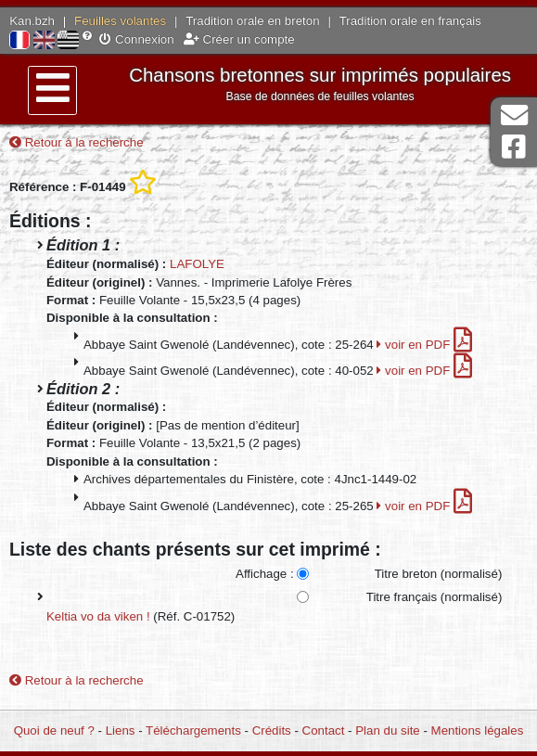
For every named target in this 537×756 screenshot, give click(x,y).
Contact (324, 730)
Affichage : (265, 574)
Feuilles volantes (120, 21)
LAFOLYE (197, 264)
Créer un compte (239, 39)
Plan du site (387, 730)
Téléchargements (193, 730)
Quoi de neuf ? (54, 730)
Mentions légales (478, 730)
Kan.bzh (32, 21)
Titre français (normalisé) (435, 597)
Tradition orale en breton (252, 21)
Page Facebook (514, 147)
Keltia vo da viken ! (98, 616)
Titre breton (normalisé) (439, 574)
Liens (121, 730)
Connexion (136, 39)
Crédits (272, 730)
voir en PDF (424, 345)
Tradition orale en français (410, 21)
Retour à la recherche (77, 142)
